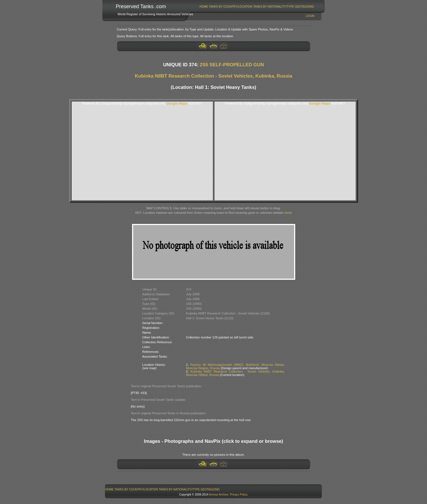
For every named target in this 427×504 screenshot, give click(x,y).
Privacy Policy (238, 495)
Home (204, 7)
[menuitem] (204, 7)
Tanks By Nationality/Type (274, 7)
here (287, 213)
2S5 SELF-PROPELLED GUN (232, 65)
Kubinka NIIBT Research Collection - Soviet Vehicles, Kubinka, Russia (214, 76)
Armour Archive (218, 495)
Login (310, 16)
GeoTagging (305, 7)
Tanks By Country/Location (231, 7)
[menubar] (257, 7)
